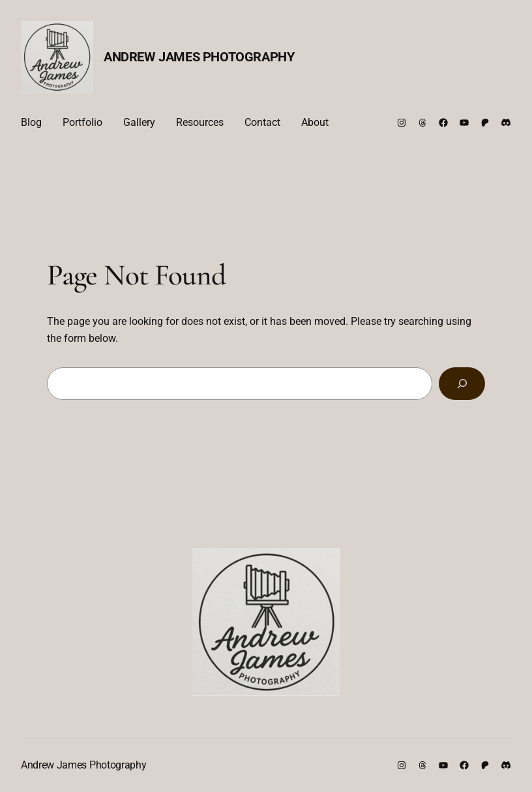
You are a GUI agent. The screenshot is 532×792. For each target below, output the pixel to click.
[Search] (462, 383)
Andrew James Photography (199, 57)
